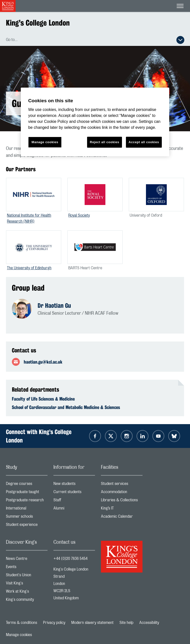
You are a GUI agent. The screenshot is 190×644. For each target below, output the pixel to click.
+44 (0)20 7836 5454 (71, 559)
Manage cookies (19, 635)
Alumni (74, 509)
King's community (27, 601)
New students (74, 485)
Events (27, 568)
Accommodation (122, 493)
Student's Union (27, 576)
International (27, 509)
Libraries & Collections (122, 501)
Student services (122, 485)
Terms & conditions (22, 623)
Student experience (27, 526)
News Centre (27, 560)
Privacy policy (54, 623)
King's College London (38, 23)
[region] (95, 122)
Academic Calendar (122, 518)
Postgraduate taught (27, 493)
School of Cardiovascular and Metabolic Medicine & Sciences (66, 407)
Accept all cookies (144, 142)
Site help (126, 623)
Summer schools (27, 518)
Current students (74, 493)
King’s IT (122, 509)
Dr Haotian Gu (54, 305)
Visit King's (27, 584)
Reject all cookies (105, 142)
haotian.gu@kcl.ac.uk (43, 362)
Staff (74, 501)
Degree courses (27, 485)
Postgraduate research (27, 501)
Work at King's (27, 593)
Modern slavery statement (92, 623)
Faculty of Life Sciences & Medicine (43, 399)
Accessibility (149, 623)
